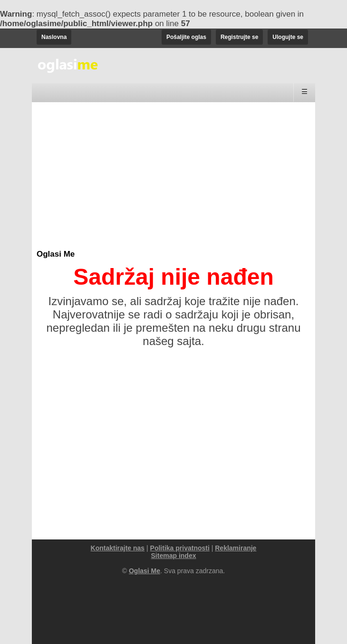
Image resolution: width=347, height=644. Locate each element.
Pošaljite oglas (186, 37)
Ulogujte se (288, 37)
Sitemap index (174, 556)
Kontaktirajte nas (118, 548)
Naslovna (54, 37)
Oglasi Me (56, 254)
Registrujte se (239, 37)
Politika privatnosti (180, 548)
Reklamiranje (236, 548)
